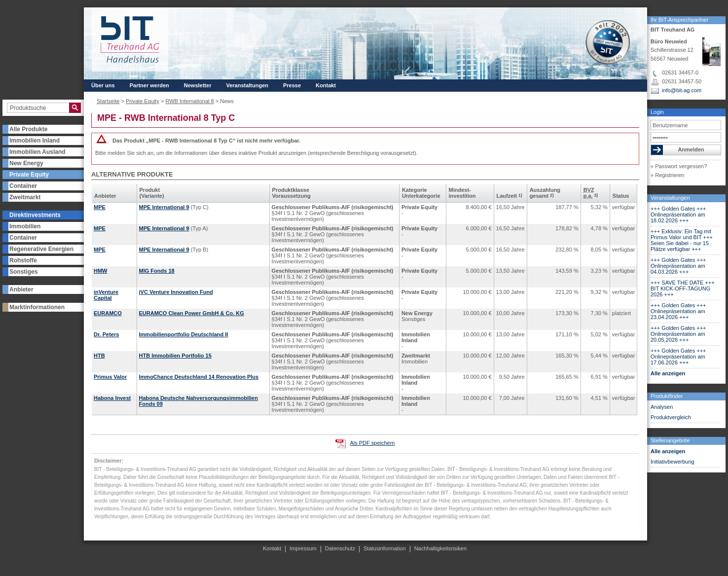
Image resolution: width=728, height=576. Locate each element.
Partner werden (149, 85)
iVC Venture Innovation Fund (176, 292)
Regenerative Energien (41, 249)
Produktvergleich (671, 417)
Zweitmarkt (25, 197)
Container (23, 186)
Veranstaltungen (670, 198)
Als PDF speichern (372, 443)
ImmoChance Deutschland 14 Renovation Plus (199, 377)
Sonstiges (23, 272)
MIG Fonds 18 (157, 271)
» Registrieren (667, 175)
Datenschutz (340, 548)
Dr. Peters (106, 334)
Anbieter (21, 289)
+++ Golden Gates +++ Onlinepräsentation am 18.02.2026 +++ (678, 215)
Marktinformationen (37, 307)
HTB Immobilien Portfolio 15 (175, 356)
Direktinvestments (35, 215)
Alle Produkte (28, 129)
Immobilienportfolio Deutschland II (184, 334)
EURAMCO (108, 313)
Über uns (103, 85)
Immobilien (25, 226)
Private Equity (29, 175)
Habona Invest (112, 398)
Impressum (303, 548)
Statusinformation (385, 548)
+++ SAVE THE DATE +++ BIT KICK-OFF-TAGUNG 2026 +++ (683, 288)
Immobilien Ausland (37, 152)
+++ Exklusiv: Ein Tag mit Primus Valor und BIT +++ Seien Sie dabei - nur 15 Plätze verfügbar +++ (682, 240)
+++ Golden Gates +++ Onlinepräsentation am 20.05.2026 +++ (678, 334)
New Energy (26, 163)
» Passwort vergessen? (679, 166)
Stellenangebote (670, 440)
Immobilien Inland (35, 141)
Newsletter (198, 85)
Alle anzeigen (668, 373)
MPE (100, 207)
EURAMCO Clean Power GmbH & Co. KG (192, 313)
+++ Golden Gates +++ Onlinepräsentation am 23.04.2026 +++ (678, 311)
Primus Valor (110, 377)
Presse (292, 85)
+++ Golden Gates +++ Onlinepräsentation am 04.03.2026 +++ (678, 266)
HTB (99, 356)
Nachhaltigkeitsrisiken (440, 548)
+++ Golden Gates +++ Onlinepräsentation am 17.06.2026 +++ (678, 357)
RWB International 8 (189, 101)
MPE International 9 (164, 207)
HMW (101, 271)
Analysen (662, 407)
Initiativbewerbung (673, 462)
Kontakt (326, 85)
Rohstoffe (23, 260)
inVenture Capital (106, 295)
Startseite (108, 101)
